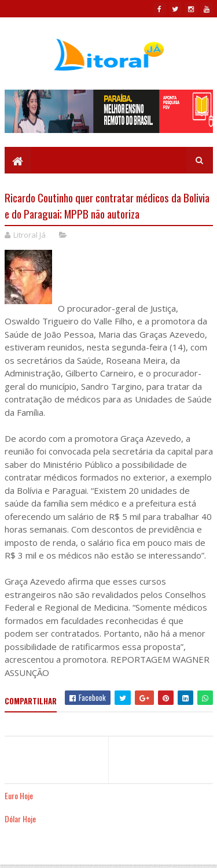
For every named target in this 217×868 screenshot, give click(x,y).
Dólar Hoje (20, 819)
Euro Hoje (19, 795)
